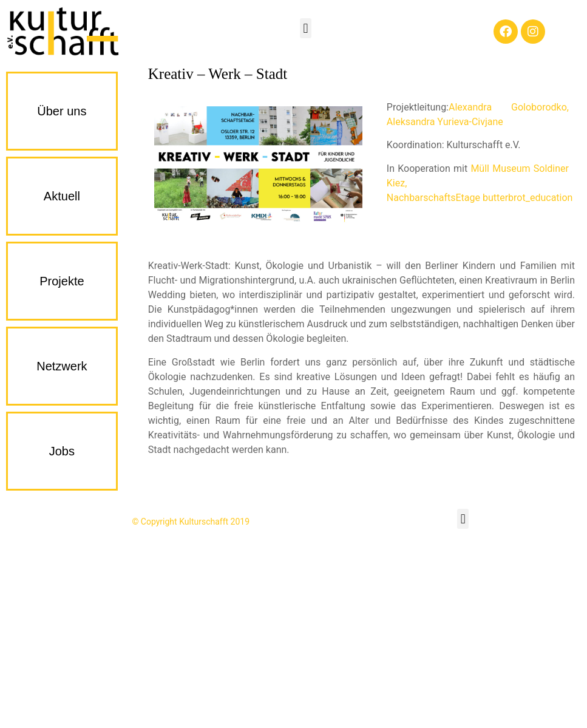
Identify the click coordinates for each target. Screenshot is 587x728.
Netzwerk (62, 366)
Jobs (62, 451)
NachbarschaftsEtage (433, 198)
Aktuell (62, 196)
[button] (306, 28)
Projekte (62, 281)
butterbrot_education (528, 198)
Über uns (62, 111)
